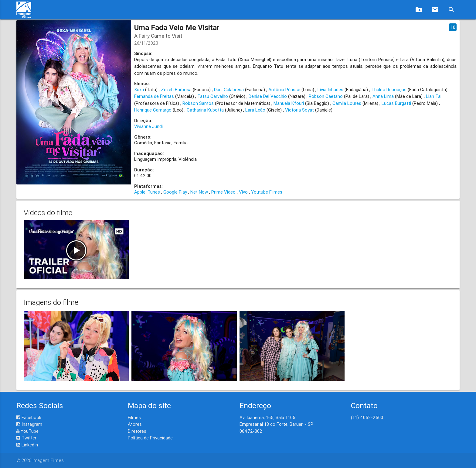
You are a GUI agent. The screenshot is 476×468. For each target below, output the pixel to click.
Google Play (175, 192)
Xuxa (139, 89)
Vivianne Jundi (148, 126)
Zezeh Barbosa (176, 89)
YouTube (27, 431)
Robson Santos (198, 103)
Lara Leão (255, 110)
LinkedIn (27, 445)
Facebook (29, 417)
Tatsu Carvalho (213, 96)
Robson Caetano (326, 96)
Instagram (29, 424)
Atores (135, 424)
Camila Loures (347, 103)
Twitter (26, 438)
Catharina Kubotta (205, 110)
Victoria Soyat (299, 110)
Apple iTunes (147, 192)
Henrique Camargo (153, 110)
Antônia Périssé (284, 89)
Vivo (243, 192)
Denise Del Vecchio (268, 96)
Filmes (134, 417)
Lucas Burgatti (396, 103)
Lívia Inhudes (330, 89)
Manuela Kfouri (289, 103)
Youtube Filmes (267, 192)
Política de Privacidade (150, 438)
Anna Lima (383, 96)
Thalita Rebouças (389, 89)
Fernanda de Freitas (154, 96)
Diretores (137, 431)
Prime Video (223, 192)
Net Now (199, 192)
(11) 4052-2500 (367, 417)
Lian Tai (434, 96)
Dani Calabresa (229, 89)
